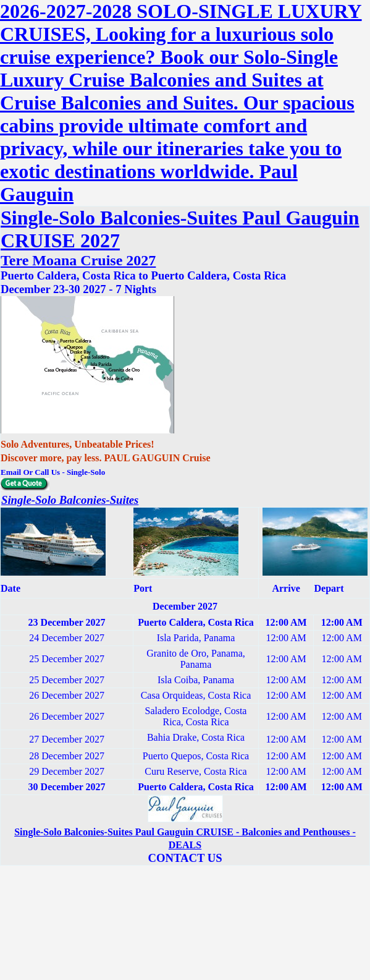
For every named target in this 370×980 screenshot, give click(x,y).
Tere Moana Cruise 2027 (78, 260)
